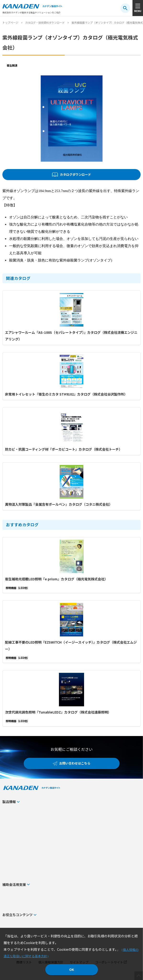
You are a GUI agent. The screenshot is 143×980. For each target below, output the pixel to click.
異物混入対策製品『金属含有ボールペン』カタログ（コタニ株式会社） (59, 504)
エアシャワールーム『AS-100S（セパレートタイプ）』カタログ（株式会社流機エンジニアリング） (71, 336)
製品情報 (9, 802)
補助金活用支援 (14, 884)
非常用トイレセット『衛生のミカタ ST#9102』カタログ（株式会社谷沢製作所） (66, 394)
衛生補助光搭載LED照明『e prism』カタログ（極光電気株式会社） (56, 579)
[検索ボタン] (125, 8)
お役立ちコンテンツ (17, 915)
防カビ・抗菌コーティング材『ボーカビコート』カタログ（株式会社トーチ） (64, 449)
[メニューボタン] (138, 8)
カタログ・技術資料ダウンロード (45, 23)
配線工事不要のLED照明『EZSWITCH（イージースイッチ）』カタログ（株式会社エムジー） (71, 646)
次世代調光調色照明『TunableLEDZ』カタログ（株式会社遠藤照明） (58, 712)
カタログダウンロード (75, 174)
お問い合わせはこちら (75, 763)
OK (72, 970)
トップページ (10, 23)
